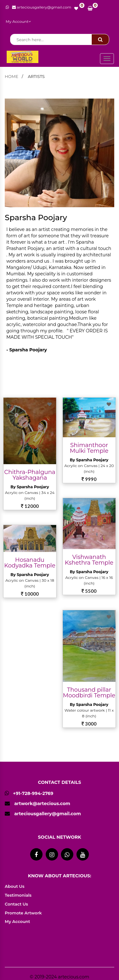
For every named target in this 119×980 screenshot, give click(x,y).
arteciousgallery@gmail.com (48, 814)
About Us (15, 886)
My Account (18, 21)
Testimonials (18, 895)
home (12, 76)
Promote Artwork (23, 913)
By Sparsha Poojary (30, 487)
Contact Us (16, 904)
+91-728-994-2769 (29, 793)
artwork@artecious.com (42, 804)
